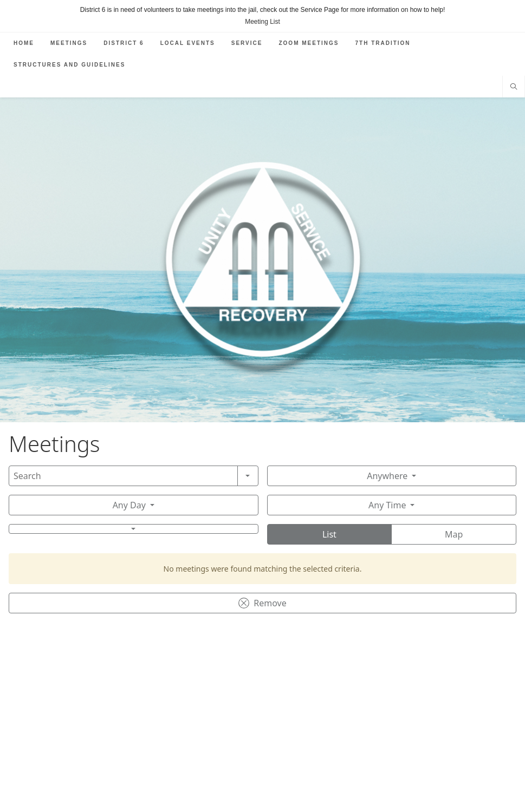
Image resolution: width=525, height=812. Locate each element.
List (329, 534)
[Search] (123, 476)
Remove (262, 603)
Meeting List (262, 22)
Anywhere (387, 476)
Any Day (129, 505)
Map (454, 534)
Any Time (387, 505)
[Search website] (514, 88)
